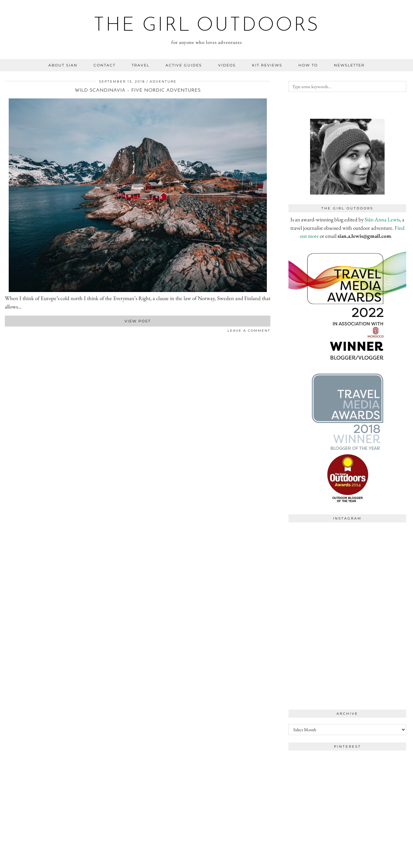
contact (105, 65)
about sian (63, 65)
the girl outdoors (207, 26)
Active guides (184, 65)
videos (227, 65)
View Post (138, 321)
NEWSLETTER (349, 65)
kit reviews (267, 65)
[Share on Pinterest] (13, 332)
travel (141, 65)
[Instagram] (318, 555)
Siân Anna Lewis (382, 219)
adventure (163, 81)
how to (308, 65)
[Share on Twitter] (10, 332)
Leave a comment (249, 331)
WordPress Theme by (375, 861)
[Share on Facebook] (6, 332)
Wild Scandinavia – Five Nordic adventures (138, 91)
